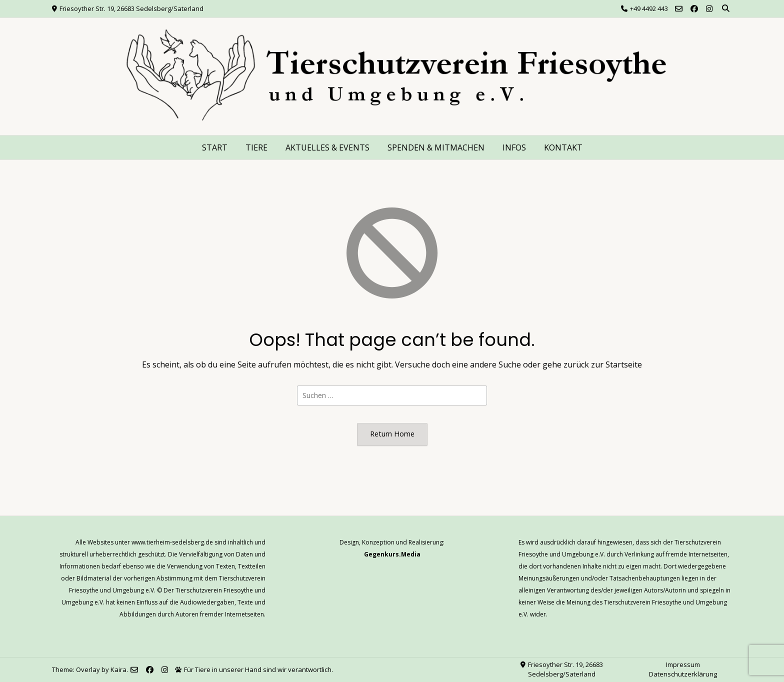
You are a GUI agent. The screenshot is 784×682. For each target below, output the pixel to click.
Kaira (118, 669)
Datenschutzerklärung (683, 674)
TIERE (256, 147)
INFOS (514, 147)
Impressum (683, 664)
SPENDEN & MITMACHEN (436, 147)
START (215, 147)
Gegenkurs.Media (392, 554)
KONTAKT (563, 147)
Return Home (392, 434)
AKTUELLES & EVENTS (327, 147)
